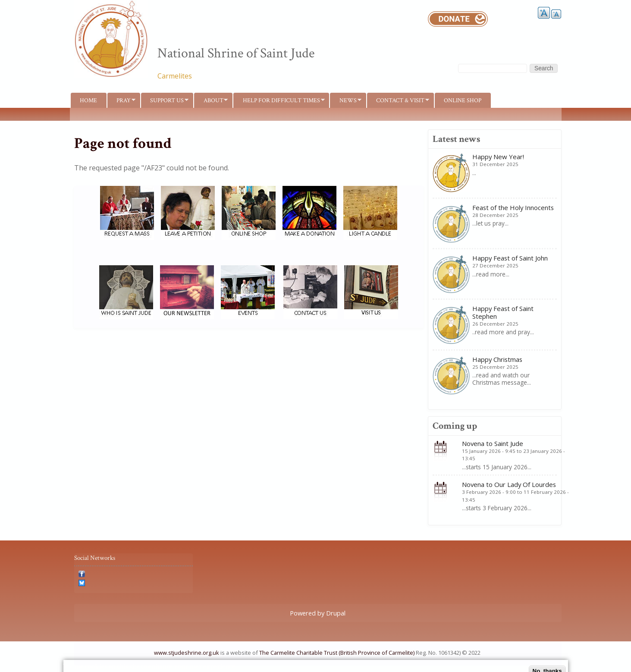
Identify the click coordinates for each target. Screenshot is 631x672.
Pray (121, 102)
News (345, 102)
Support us (165, 102)
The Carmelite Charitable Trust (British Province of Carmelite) (337, 653)
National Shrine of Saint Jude (236, 53)
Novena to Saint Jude (493, 443)
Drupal (336, 613)
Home (88, 100)
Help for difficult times (279, 102)
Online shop (463, 100)
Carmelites (175, 76)
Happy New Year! (498, 157)
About (211, 102)
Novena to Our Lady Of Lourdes (509, 484)
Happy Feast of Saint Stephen (503, 312)
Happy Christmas (497, 359)
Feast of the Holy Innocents (513, 207)
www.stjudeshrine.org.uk (187, 653)
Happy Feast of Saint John (510, 258)
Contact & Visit (398, 102)
